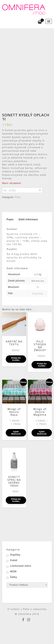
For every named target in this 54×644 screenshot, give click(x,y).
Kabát (14, 560)
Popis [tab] (10, 219)
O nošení (14, 609)
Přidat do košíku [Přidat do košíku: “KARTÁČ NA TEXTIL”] (16, 359)
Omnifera (25, 614)
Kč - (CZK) (10, 190)
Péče (18, 197)
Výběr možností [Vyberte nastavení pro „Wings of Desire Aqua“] (16, 433)
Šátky (14, 577)
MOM (13, 571)
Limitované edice (21, 566)
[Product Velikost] (27, 585)
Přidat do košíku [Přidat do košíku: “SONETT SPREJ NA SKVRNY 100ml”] (16, 500)
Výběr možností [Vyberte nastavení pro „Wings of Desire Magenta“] (42, 433)
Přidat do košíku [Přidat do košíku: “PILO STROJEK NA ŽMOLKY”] (42, 365)
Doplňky (38, 293)
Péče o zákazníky (35, 609)
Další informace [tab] (28, 219)
